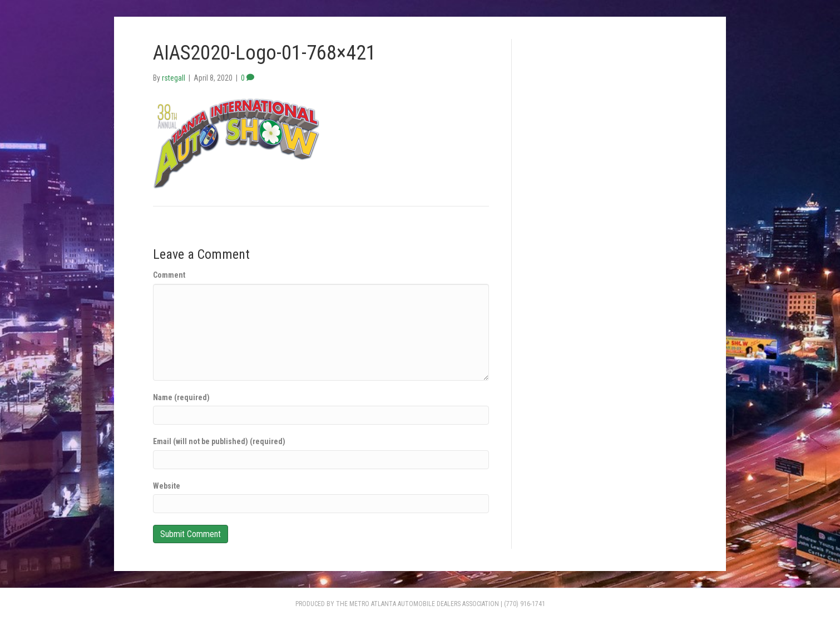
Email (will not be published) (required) (219, 441)
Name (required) (181, 397)
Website (167, 486)
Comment (169, 275)
